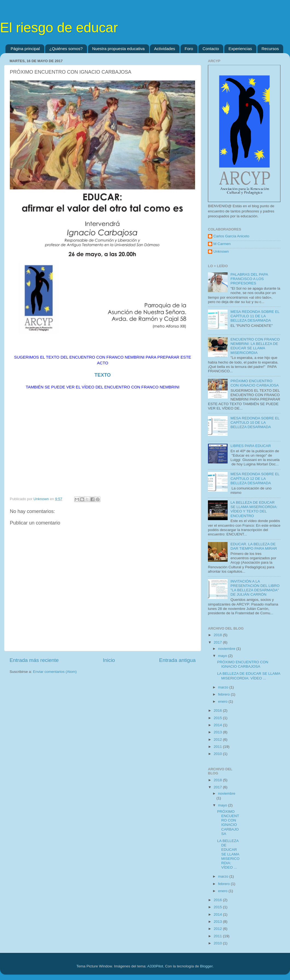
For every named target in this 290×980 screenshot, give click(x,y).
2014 (218, 725)
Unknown (221, 251)
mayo (223, 656)
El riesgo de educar (59, 28)
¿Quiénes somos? (66, 49)
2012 (218, 740)
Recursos (270, 49)
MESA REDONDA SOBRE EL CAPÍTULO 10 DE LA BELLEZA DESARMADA (255, 423)
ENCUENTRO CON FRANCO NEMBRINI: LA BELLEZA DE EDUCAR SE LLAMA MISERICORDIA (255, 346)
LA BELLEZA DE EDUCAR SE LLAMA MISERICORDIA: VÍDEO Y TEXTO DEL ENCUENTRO (254, 509)
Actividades (165, 49)
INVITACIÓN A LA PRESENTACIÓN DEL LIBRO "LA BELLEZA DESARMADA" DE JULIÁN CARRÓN (255, 588)
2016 (218, 710)
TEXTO (103, 375)
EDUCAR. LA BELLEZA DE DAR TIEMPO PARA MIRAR (254, 546)
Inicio (109, 660)
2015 (218, 718)
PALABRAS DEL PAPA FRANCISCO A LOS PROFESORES (249, 279)
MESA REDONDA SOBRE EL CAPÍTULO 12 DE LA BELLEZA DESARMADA (255, 478)
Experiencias (240, 49)
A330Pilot (155, 966)
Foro (189, 49)
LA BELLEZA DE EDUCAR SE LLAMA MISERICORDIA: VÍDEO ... (249, 676)
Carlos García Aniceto (231, 236)
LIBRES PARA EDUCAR (251, 446)
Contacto (211, 49)
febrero (224, 694)
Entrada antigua (177, 660)
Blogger (206, 966)
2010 (218, 754)
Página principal (25, 49)
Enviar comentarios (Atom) (55, 672)
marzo (224, 687)
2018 (218, 635)
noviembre (227, 649)
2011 (218, 747)
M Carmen (222, 244)
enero (223, 701)
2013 (218, 732)
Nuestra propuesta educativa (118, 49)
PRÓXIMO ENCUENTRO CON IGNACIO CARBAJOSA (254, 383)
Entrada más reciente (34, 660)
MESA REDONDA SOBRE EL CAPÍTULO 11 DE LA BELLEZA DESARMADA (255, 316)
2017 (218, 642)
